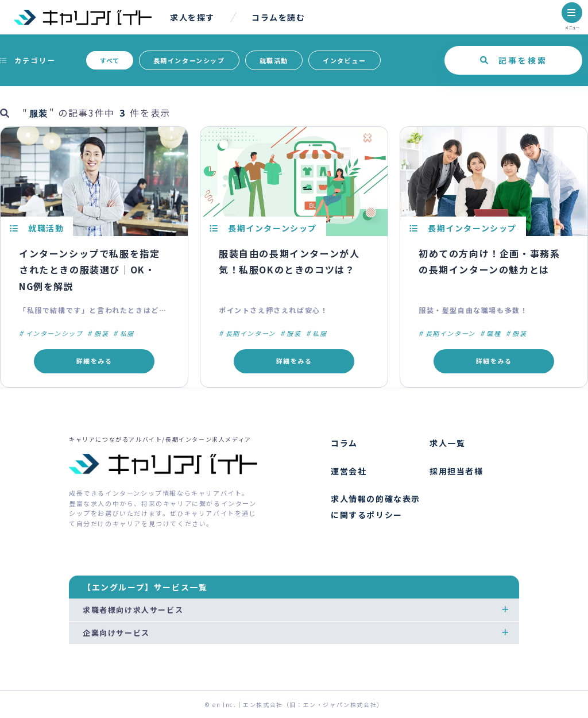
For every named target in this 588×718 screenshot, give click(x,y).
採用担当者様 (457, 471)
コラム (344, 443)
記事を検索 (523, 60)
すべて (110, 60)
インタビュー (345, 60)
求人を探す (192, 17)
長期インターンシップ (189, 60)
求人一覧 (447, 443)
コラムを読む (278, 17)
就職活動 (274, 60)
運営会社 (349, 471)
